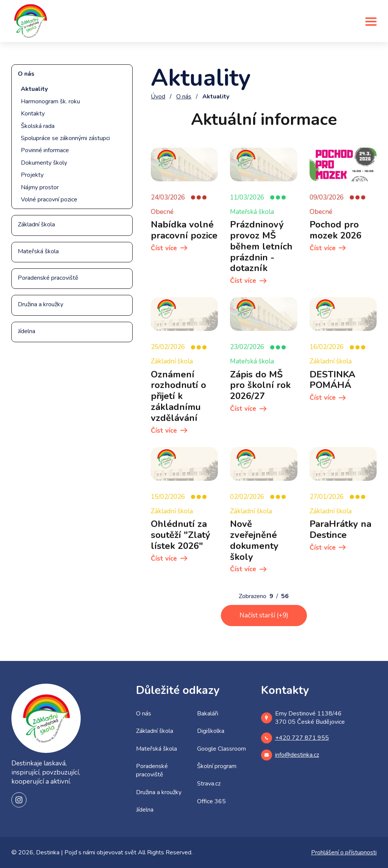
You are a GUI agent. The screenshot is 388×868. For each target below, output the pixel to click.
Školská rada (38, 126)
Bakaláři (208, 714)
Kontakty (33, 114)
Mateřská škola (38, 251)
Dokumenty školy (44, 163)
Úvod (158, 97)
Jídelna (27, 331)
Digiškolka (211, 731)
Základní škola (36, 224)
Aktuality (34, 89)
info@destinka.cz (290, 755)
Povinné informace (45, 150)
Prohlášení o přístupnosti (344, 852)
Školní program (217, 766)
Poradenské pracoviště (48, 278)
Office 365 (211, 801)
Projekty (32, 175)
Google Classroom (221, 749)
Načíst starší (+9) (264, 615)
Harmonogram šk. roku (50, 101)
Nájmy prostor (40, 187)
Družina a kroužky (41, 304)
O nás (26, 74)
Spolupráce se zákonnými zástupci (65, 138)
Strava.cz (209, 784)
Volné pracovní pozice (49, 199)
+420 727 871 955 (295, 738)
